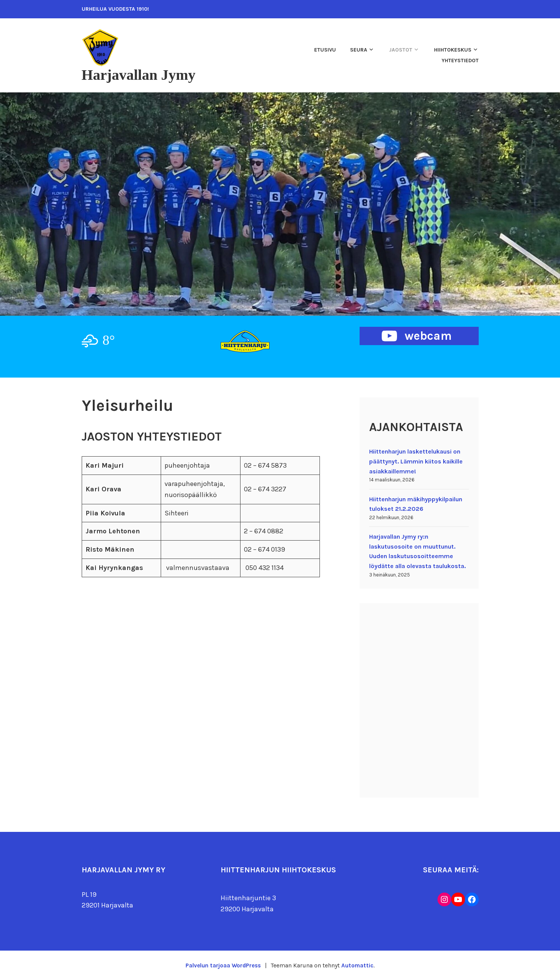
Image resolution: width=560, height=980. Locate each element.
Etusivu (325, 50)
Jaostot (401, 50)
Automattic (359, 965)
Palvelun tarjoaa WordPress (223, 965)
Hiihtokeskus (453, 50)
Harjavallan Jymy (144, 74)
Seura (359, 50)
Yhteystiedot (460, 61)
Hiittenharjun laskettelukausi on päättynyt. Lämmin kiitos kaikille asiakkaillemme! (416, 461)
